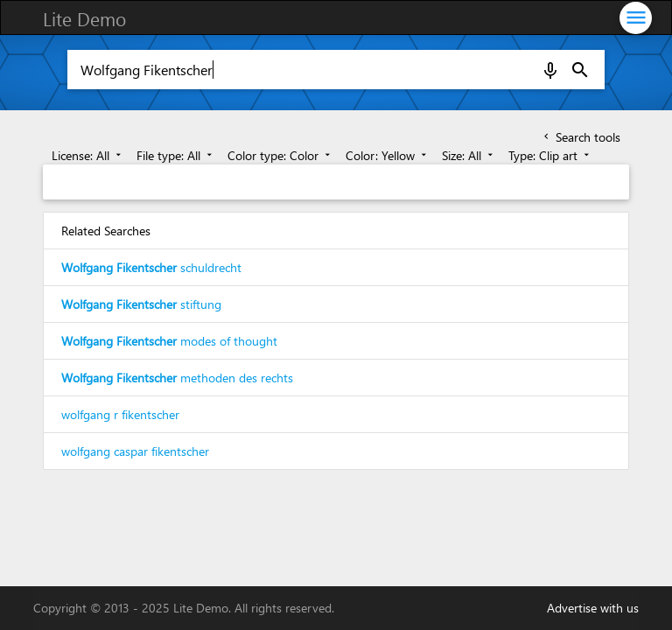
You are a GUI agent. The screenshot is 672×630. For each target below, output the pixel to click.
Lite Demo (84, 18)
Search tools (581, 137)
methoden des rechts (177, 378)
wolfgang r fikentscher (120, 414)
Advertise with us (593, 608)
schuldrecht (151, 267)
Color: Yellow (388, 155)
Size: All (469, 155)
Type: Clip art (550, 155)
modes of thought (169, 341)
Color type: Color (280, 155)
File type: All (176, 155)
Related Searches (106, 231)
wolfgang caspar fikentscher (135, 451)
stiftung (141, 304)
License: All (88, 155)
